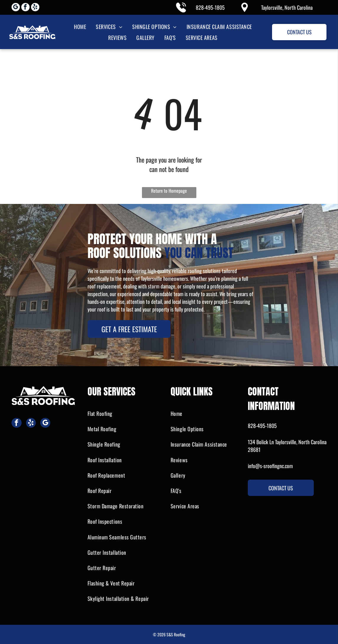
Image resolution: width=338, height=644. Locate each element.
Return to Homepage (169, 191)
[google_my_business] (16, 8)
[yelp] (35, 8)
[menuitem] (80, 26)
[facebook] (25, 8)
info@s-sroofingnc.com (270, 466)
